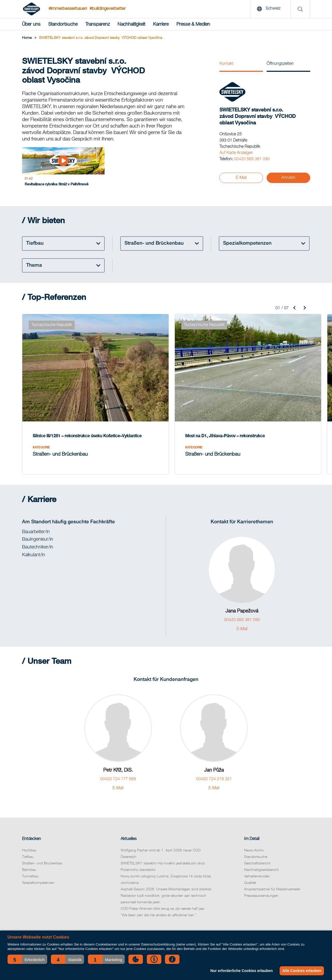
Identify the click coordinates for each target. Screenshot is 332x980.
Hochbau (29, 825)
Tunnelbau (30, 851)
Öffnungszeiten (280, 64)
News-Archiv (254, 825)
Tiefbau (28, 832)
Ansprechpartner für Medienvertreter (272, 864)
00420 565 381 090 (252, 159)
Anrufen (288, 178)
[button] (27, 959)
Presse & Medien (193, 24)
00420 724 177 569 (118, 754)
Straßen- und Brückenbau (42, 838)
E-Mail (241, 178)
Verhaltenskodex (257, 851)
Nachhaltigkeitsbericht (261, 845)
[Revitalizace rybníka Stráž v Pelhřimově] (47, 170)
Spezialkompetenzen (38, 858)
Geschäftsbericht (257, 838)
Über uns (31, 24)
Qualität (250, 858)
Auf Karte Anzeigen (236, 153)
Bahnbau (29, 845)
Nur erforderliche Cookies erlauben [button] (241, 971)
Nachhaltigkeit (131, 24)
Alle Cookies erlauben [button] (301, 971)
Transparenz (98, 24)
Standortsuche (63, 24)
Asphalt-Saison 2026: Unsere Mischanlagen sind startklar (166, 864)
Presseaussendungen (261, 871)
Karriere (161, 24)
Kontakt (226, 64)
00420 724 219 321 (214, 754)
